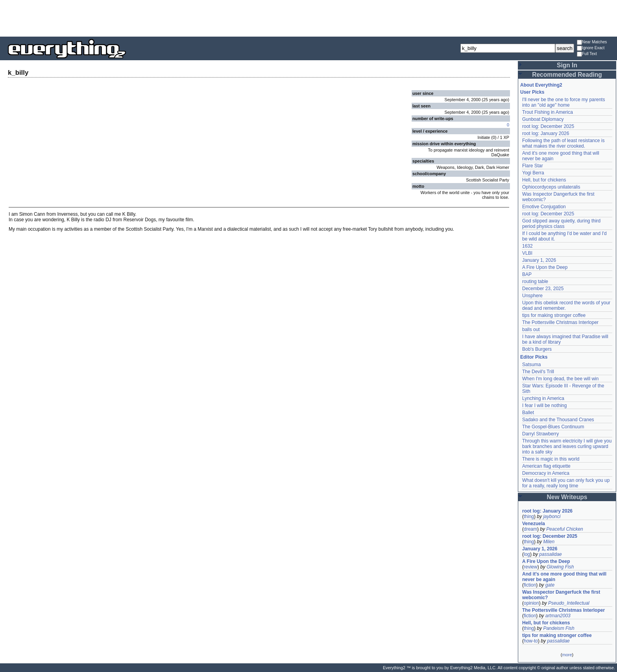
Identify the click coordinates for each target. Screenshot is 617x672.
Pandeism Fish (559, 628)
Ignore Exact (591, 48)
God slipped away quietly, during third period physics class (561, 224)
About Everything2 (541, 85)
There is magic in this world (551, 459)
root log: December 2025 (548, 126)
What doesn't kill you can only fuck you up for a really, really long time (566, 483)
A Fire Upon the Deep (545, 267)
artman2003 (558, 616)
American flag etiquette (546, 466)
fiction (530, 585)
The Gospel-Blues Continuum (553, 427)
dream (530, 529)
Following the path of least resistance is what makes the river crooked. (563, 143)
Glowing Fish (560, 567)
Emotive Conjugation (544, 207)
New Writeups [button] (567, 497)
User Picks (532, 92)
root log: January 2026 (546, 133)
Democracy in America (546, 473)
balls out (531, 330)
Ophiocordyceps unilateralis (551, 187)
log (527, 554)
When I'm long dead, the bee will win (560, 379)
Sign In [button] (567, 65)
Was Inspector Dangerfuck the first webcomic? (561, 595)
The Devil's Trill (538, 372)
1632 (527, 246)
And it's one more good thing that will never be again (564, 577)
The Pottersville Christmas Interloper (560, 322)
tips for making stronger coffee (554, 315)
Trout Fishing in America (548, 112)
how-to (531, 641)
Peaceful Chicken (564, 529)
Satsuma (531, 365)
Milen (549, 542)
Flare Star (533, 166)
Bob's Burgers (537, 349)
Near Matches (592, 42)
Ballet (528, 413)
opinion (531, 603)
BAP (527, 274)
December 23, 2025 (543, 289)
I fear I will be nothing (544, 405)
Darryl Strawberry (540, 434)
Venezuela (534, 524)
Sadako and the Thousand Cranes (558, 420)
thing (529, 516)
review (531, 567)
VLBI (527, 253)
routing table (535, 281)
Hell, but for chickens (544, 180)
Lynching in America (543, 398)
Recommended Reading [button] (567, 75)
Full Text (587, 54)
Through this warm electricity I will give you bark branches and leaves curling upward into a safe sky (567, 446)
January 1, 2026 (539, 260)
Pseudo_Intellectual (569, 603)
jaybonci (552, 516)
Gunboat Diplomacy (543, 119)
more (567, 655)
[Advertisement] (308, 18)
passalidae (550, 554)
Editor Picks (534, 357)
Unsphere (532, 296)
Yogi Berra (533, 173)
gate (550, 585)
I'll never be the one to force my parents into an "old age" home (563, 102)
